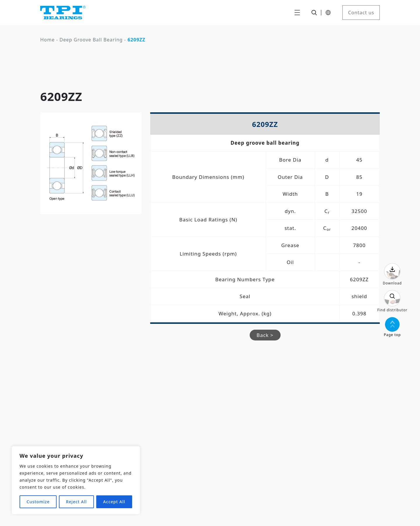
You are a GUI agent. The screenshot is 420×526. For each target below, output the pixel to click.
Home (48, 40)
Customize (38, 502)
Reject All (76, 502)
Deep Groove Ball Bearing (91, 40)
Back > (265, 335)
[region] (76, 480)
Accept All (114, 502)
